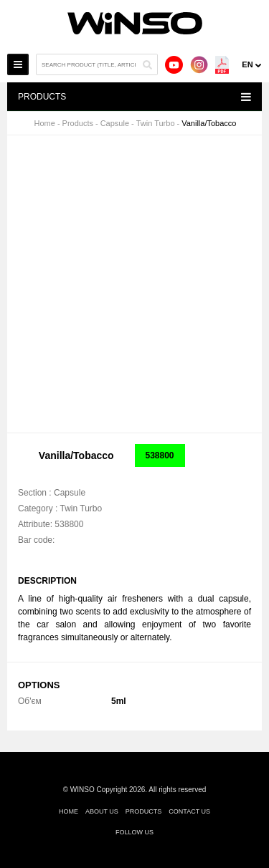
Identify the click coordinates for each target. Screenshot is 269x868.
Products (78, 124)
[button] (240, 159)
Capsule (115, 124)
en (247, 64)
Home (45, 124)
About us (102, 811)
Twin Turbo (156, 124)
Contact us (189, 811)
